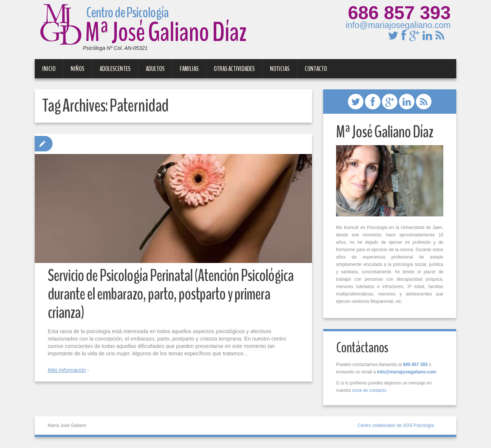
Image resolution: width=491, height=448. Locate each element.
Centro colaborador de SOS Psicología (396, 425)
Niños (77, 69)
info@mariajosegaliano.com (398, 25)
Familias (189, 69)
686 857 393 (399, 13)
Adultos (155, 69)
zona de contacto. (370, 390)
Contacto (316, 69)
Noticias (280, 69)
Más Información (67, 370)
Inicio (49, 69)
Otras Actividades (234, 69)
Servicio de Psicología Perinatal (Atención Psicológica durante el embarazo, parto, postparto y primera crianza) (171, 294)
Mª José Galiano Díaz (143, 29)
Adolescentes (115, 69)
